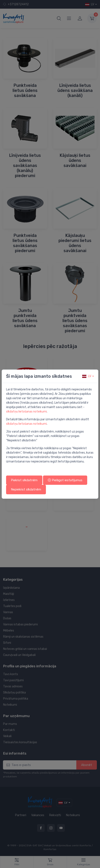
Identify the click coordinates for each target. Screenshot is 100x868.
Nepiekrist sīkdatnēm (26, 489)
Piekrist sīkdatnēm (24, 480)
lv (87, 376)
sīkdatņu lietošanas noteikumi (26, 412)
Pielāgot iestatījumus (65, 480)
